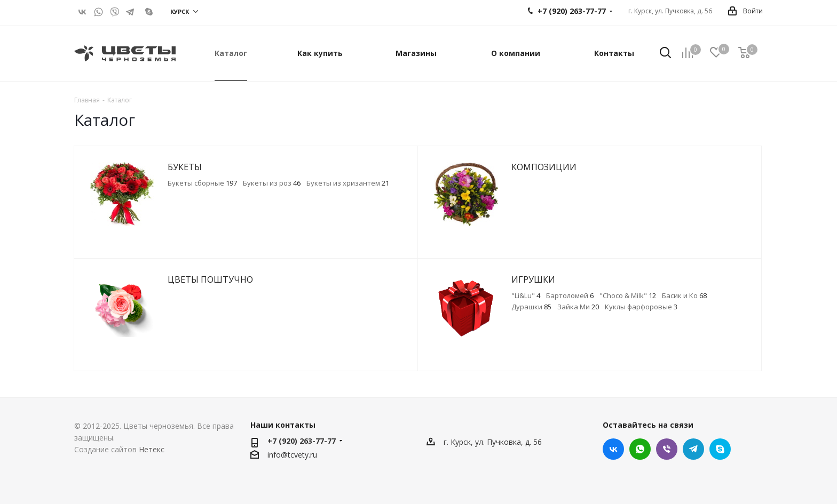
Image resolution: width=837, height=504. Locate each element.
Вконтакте (82, 12)
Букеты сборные (202, 183)
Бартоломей (570, 295)
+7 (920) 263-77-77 (302, 441)
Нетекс (152, 449)
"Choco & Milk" (628, 295)
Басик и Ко (684, 295)
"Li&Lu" (526, 295)
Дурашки (531, 307)
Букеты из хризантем (348, 183)
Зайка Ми (578, 307)
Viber (114, 12)
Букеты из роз (272, 183)
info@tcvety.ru (292, 455)
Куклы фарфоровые (641, 307)
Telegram (130, 12)
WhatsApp (98, 12)
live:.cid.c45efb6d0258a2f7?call (146, 12)
